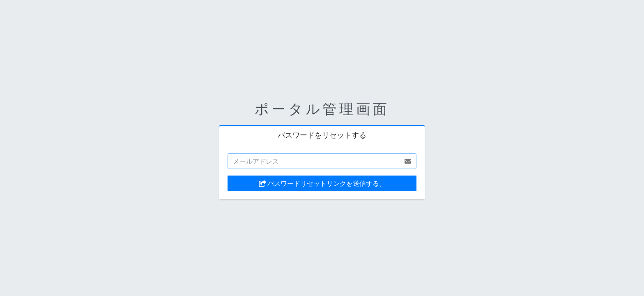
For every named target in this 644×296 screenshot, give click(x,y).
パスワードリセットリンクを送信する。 (322, 183)
